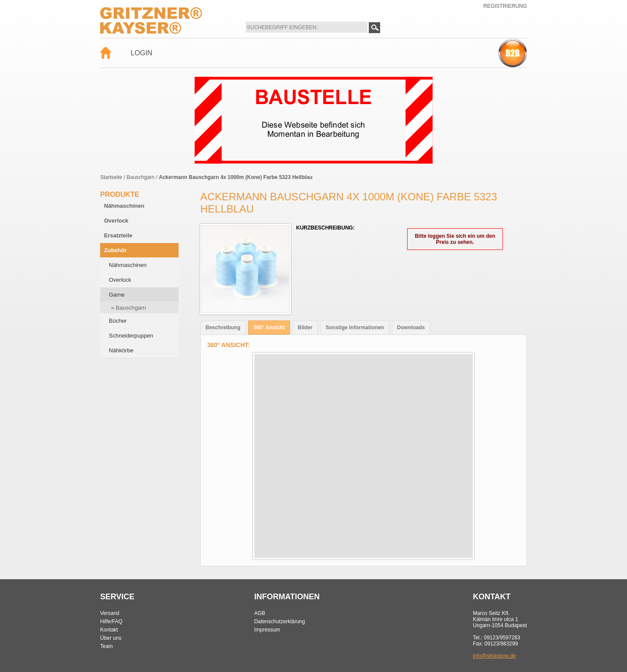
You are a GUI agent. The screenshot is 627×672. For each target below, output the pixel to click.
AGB (260, 613)
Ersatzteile (118, 235)
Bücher (118, 321)
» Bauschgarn (128, 308)
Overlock (116, 221)
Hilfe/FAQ (111, 621)
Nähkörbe (121, 350)
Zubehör (115, 250)
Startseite (111, 177)
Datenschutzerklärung (280, 621)
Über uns (111, 638)
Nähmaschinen (124, 206)
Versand (110, 613)
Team (106, 646)
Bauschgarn (141, 177)
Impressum (267, 630)
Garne (117, 295)
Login (142, 53)
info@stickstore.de (494, 656)
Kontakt (109, 630)
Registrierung (505, 6)
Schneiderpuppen (131, 336)
